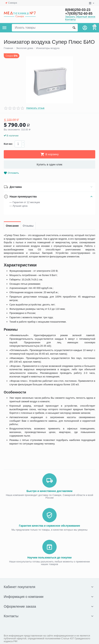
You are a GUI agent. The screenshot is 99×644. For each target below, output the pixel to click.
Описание (12, 226)
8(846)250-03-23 (78, 10)
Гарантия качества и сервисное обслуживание (49, 526)
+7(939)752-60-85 (79, 14)
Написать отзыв (35, 108)
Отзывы (28, 226)
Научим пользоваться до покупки (50, 558)
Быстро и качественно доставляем (49, 491)
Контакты (70, 20)
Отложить (11, 173)
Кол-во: (8, 144)
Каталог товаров (5, 28)
